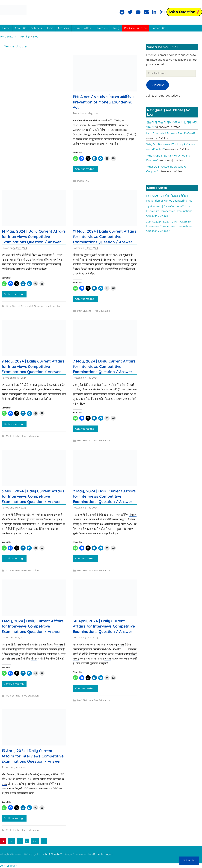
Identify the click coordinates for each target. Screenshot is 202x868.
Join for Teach (9, 866)
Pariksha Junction (135, 28)
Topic (50, 28)
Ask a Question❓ (184, 12)
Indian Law (83, 181)
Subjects (36, 28)
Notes (103, 28)
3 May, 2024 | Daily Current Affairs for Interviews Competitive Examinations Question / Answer (33, 496)
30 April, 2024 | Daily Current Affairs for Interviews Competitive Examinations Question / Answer (104, 626)
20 (35, 841)
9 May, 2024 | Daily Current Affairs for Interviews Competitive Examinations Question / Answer (33, 366)
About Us (21, 28)
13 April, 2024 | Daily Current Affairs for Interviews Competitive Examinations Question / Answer (33, 756)
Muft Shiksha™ (54, 854)
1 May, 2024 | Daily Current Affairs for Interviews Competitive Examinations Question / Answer (33, 626)
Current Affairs (83, 28)
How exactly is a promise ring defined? (171, 133)
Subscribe (158, 85)
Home (6, 28)
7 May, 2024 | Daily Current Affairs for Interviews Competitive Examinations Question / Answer (104, 366)
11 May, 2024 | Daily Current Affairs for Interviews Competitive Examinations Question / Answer (105, 236)
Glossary (64, 28)
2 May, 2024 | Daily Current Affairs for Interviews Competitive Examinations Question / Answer (104, 496)
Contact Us (158, 28)
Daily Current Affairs (17, 306)
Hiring (116, 28)
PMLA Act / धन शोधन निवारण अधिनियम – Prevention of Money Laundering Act (105, 102)
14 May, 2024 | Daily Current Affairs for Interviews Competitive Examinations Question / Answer (34, 236)
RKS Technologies (102, 854)
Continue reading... (85, 169)
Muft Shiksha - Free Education (45, 306)
